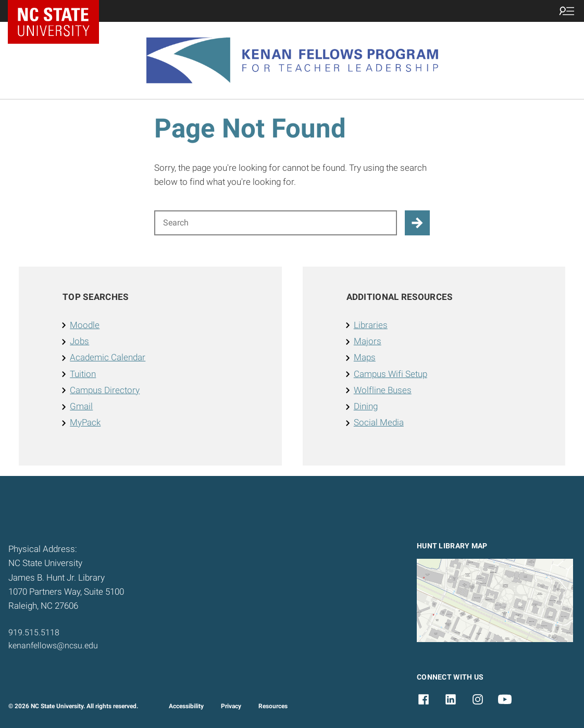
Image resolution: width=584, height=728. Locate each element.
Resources (273, 706)
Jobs (79, 341)
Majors (368, 341)
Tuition (83, 374)
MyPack (85, 422)
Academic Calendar (108, 357)
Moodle (85, 325)
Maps (365, 357)
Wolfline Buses (383, 390)
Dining (366, 406)
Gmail (81, 406)
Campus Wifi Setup (390, 374)
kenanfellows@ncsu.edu (53, 645)
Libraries (371, 325)
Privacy (231, 706)
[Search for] (276, 223)
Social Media (379, 422)
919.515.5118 (34, 632)
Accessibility (186, 706)
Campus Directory (105, 390)
